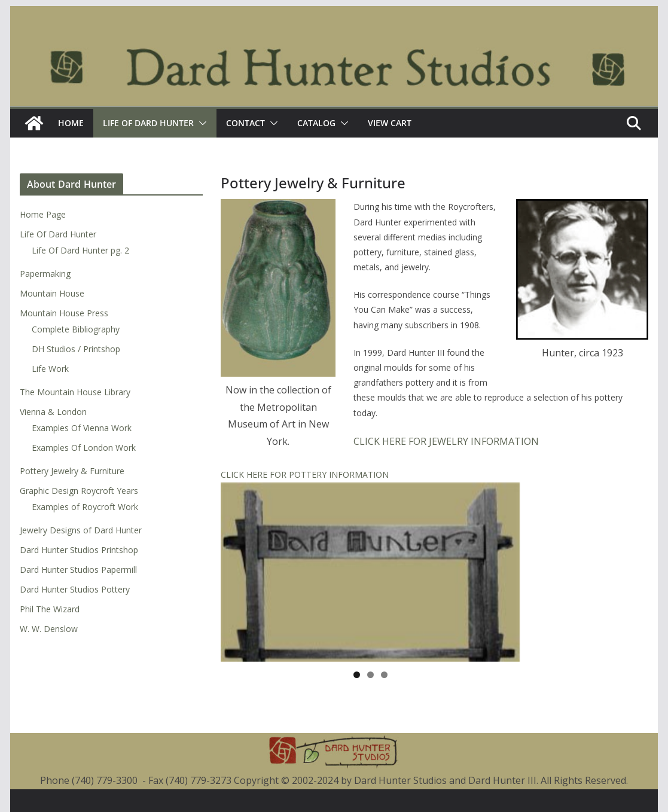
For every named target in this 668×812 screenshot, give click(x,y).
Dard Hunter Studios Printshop (79, 550)
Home (71, 123)
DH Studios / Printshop (76, 349)
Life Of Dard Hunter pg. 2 (80, 250)
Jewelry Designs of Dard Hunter (81, 530)
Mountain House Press (64, 313)
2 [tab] (370, 675)
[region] (370, 572)
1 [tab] (357, 675)
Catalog (316, 123)
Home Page (43, 214)
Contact (245, 123)
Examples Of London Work (84, 448)
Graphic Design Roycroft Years (79, 491)
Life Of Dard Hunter (148, 123)
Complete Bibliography (76, 329)
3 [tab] (384, 675)
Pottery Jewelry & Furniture (72, 471)
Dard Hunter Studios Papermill (78, 570)
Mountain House (52, 293)
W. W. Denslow (49, 629)
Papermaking (45, 274)
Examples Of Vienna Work (82, 428)
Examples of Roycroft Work (85, 507)
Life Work (50, 369)
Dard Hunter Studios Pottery (75, 589)
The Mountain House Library (75, 392)
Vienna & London (53, 412)
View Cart (390, 123)
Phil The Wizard (50, 609)
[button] (200, 123)
